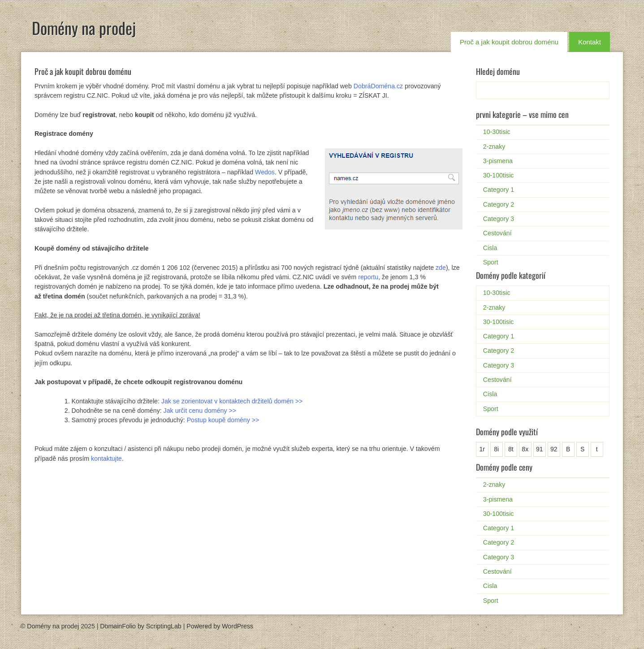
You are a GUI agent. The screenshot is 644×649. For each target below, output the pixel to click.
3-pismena (498, 161)
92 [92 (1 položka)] (554, 449)
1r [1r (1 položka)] (482, 449)
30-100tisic (499, 175)
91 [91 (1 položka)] (540, 449)
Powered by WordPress (220, 626)
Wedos (265, 172)
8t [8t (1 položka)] (511, 449)
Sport (491, 262)
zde (441, 268)
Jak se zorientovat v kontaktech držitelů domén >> (232, 401)
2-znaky (494, 147)
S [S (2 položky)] (582, 449)
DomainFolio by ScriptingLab (140, 626)
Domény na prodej (84, 28)
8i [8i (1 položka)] (496, 449)
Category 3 (499, 219)
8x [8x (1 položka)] (525, 449)
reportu (368, 277)
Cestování (497, 233)
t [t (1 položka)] (597, 449)
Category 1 (499, 190)
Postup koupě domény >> (223, 420)
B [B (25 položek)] (568, 449)
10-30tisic (497, 132)
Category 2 (499, 204)
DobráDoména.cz (378, 86)
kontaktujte (106, 459)
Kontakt (590, 42)
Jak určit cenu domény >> (200, 411)
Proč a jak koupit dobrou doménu (509, 42)
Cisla (490, 248)
